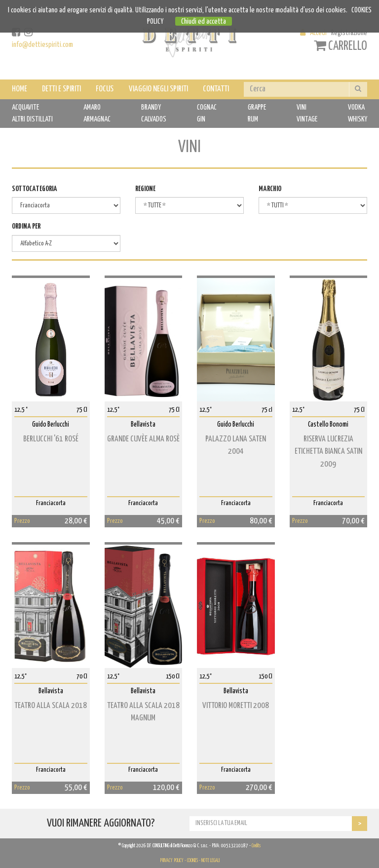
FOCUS (105, 89)
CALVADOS (154, 119)
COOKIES (192, 861)
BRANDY (151, 107)
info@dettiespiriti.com (42, 45)
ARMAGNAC (97, 119)
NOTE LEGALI (210, 861)
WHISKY (358, 119)
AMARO (92, 107)
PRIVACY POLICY (172, 861)
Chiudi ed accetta (204, 21)
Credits (256, 846)
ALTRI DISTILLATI (32, 119)
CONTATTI (216, 89)
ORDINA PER (26, 226)
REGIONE (145, 189)
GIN (201, 119)
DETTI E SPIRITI (61, 89)
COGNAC (207, 107)
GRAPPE (257, 107)
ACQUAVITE (25, 107)
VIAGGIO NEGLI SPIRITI (158, 89)
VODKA (356, 107)
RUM (253, 119)
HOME (19, 89)
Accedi (318, 33)
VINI (302, 107)
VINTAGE (307, 119)
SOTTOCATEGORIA (35, 189)
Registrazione (349, 33)
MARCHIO (270, 189)
